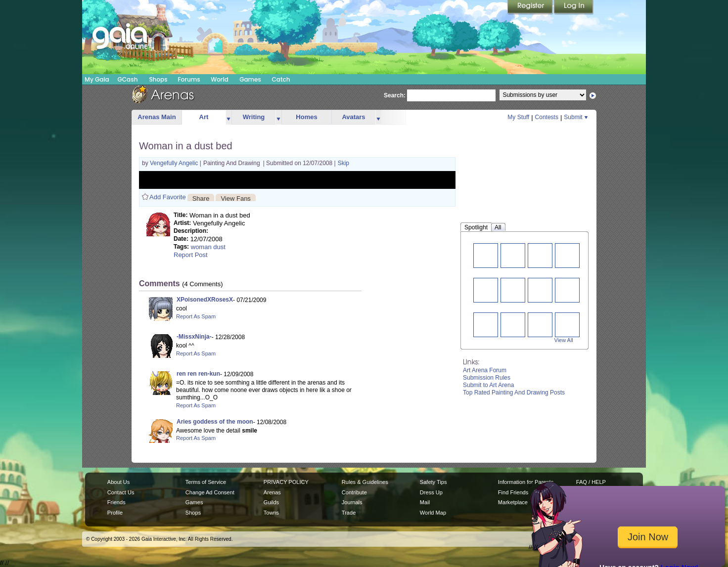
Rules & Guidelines (365, 482)
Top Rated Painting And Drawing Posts (514, 393)
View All (564, 340)
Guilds (271, 502)
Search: (395, 95)
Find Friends (513, 492)
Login (574, 7)
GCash (128, 79)
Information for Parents (526, 482)
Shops (158, 79)
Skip (343, 163)
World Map (433, 513)
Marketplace (513, 502)
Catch (281, 79)
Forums (189, 79)
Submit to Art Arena (488, 385)
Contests (547, 117)
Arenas (272, 492)
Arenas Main (157, 117)
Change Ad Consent (210, 492)
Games (250, 79)
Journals (352, 502)
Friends (116, 502)
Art (204, 117)
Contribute (354, 492)
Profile (115, 513)
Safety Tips (433, 482)
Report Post (191, 255)
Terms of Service (206, 482)
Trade (349, 513)
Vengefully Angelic (175, 163)
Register (531, 7)
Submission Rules (487, 378)
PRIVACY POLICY (286, 482)
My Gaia (97, 79)
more (228, 117)
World (220, 79)
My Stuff (518, 117)
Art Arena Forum (485, 370)
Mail (425, 502)
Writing (254, 117)
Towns (271, 513)
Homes (306, 117)
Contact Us (121, 492)
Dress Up (431, 492)
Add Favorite (168, 197)
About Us (118, 482)
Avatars (353, 117)
